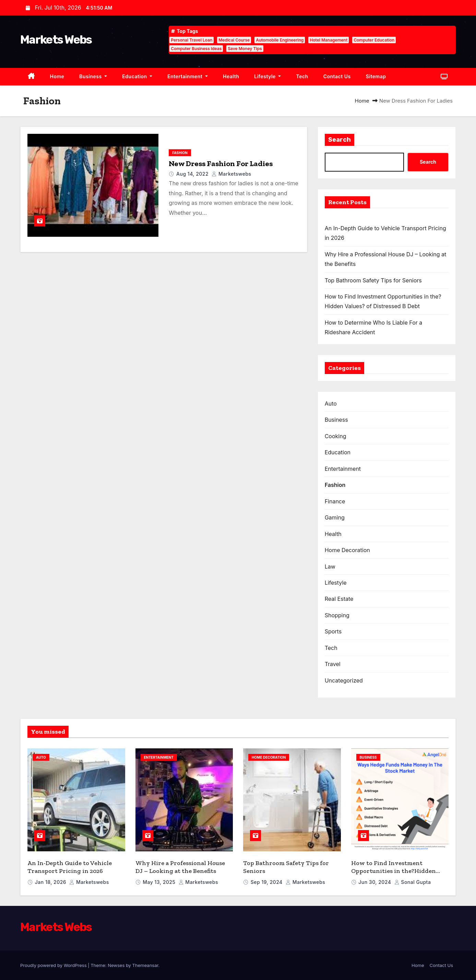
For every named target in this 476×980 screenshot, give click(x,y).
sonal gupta (413, 882)
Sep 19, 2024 (267, 882)
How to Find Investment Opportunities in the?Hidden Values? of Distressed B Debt (394, 871)
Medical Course (234, 40)
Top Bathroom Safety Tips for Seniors (373, 280)
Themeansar (145, 965)
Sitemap (376, 76)
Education (137, 76)
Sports (333, 631)
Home (57, 76)
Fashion (180, 153)
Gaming (335, 517)
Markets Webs (56, 40)
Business (93, 76)
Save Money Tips (245, 49)
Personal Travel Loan (192, 40)
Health (231, 76)
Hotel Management (329, 40)
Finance (335, 501)
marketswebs (231, 174)
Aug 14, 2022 (193, 174)
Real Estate (339, 599)
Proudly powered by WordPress (54, 965)
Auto (331, 404)
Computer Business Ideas (196, 49)
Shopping (337, 615)
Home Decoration (347, 550)
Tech (302, 76)
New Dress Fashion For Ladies (221, 164)
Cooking (336, 436)
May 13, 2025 (160, 882)
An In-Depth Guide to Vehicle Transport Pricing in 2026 (70, 867)
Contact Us (337, 76)
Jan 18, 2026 (51, 882)
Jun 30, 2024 (375, 882)
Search (340, 140)
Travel (333, 664)
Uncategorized (344, 680)
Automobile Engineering (280, 40)
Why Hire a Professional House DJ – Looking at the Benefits (180, 867)
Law (330, 567)
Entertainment (188, 76)
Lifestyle (267, 76)
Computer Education (374, 40)
